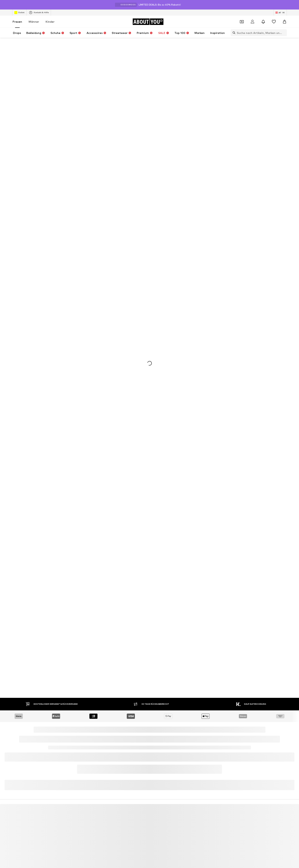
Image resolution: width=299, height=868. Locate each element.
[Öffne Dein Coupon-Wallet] (242, 22)
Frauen (17, 22)
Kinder (50, 22)
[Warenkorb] (285, 22)
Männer (34, 22)
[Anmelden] (252, 22)
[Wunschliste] (274, 22)
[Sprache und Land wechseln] (280, 13)
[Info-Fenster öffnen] (295, 5)
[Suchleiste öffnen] (233, 33)
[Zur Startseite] (148, 22)
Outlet (19, 13)
